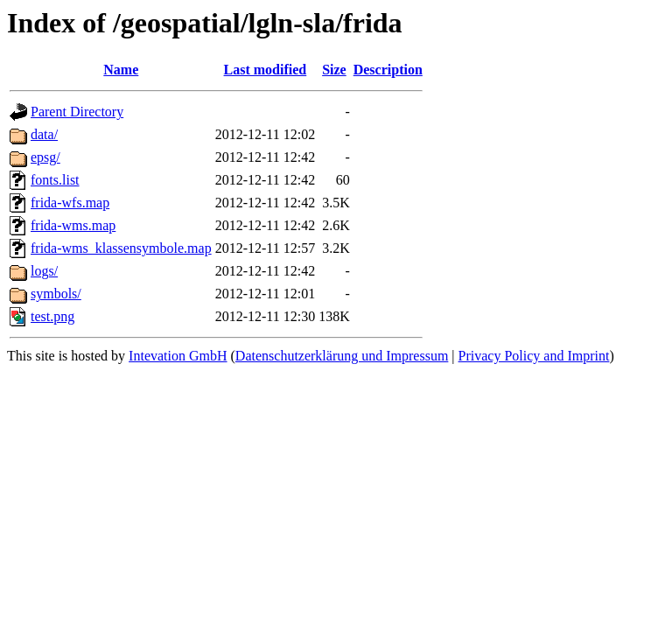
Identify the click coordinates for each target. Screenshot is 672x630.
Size (334, 70)
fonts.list (55, 180)
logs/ (44, 271)
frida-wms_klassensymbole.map (121, 248)
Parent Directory (77, 112)
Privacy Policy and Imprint (534, 356)
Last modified (266, 70)
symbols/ (56, 294)
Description (388, 70)
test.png (52, 316)
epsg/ (45, 157)
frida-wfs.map (70, 203)
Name (121, 70)
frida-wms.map (73, 225)
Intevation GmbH (178, 356)
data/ (44, 134)
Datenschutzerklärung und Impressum (342, 356)
